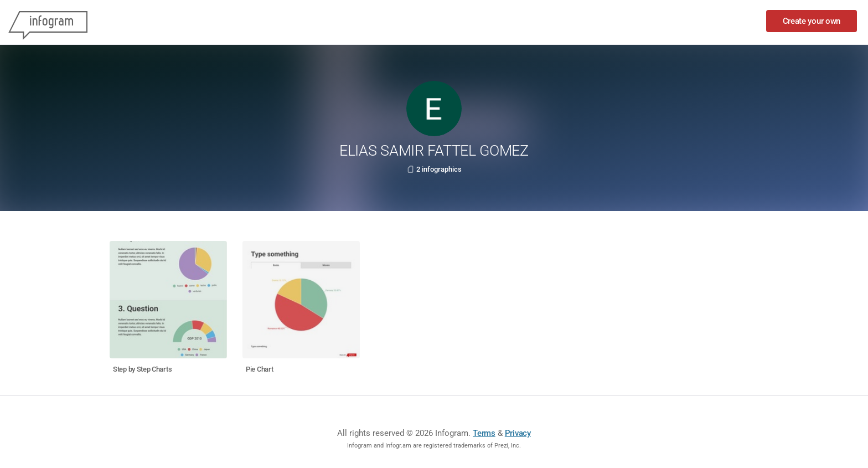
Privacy (518, 433)
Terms (484, 433)
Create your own (812, 21)
